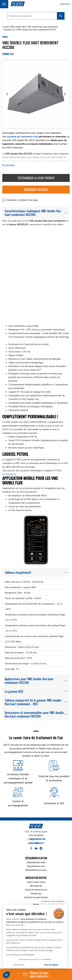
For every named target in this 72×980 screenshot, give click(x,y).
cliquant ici (11, 474)
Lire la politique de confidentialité (20, 955)
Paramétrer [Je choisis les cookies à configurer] (19, 965)
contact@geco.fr (36, 843)
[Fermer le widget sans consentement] (53, 901)
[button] (6, 975)
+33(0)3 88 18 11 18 (37, 839)
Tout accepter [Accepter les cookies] (51, 965)
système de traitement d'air (22, 136)
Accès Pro (65, 4)
